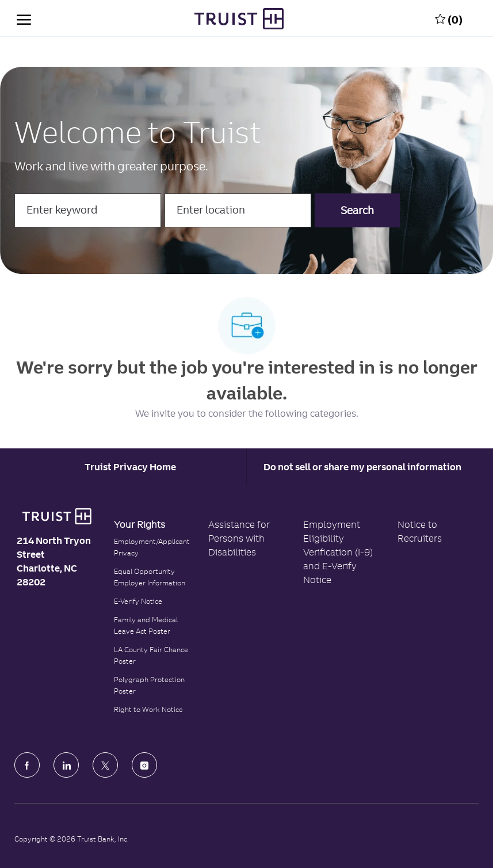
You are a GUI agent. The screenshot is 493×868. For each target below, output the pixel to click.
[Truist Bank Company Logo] (239, 19)
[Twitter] (105, 765)
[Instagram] (144, 765)
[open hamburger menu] (24, 18)
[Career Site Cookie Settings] (130, 467)
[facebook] (27, 765)
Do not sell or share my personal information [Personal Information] (362, 467)
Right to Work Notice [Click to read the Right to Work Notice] (148, 709)
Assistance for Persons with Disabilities (239, 538)
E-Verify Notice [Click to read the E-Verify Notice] (138, 601)
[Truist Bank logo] (57, 516)
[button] (357, 210)
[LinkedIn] (66, 765)
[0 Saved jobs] (449, 18)
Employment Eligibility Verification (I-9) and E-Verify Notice (338, 552)
